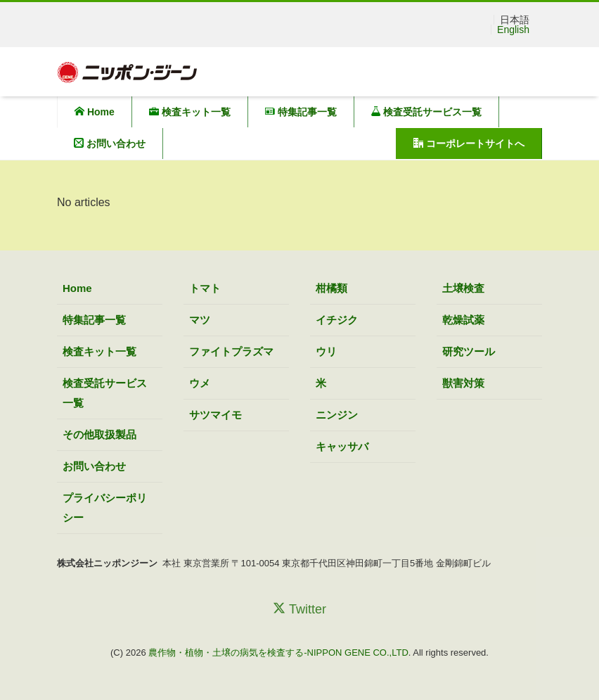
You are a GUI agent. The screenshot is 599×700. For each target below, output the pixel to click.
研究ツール (469, 351)
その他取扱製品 (99, 434)
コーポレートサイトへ (469, 144)
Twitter (299, 609)
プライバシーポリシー (105, 508)
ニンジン (337, 415)
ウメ (200, 383)
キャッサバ (342, 446)
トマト (205, 288)
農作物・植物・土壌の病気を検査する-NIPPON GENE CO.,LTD (278, 653)
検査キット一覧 (190, 112)
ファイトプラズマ (231, 351)
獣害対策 (463, 383)
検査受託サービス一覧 (427, 112)
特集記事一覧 (301, 112)
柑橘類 (331, 288)
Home (95, 112)
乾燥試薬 (463, 320)
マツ (200, 320)
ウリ (326, 351)
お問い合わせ (110, 144)
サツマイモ (215, 415)
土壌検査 (463, 288)
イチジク (337, 320)
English (513, 30)
